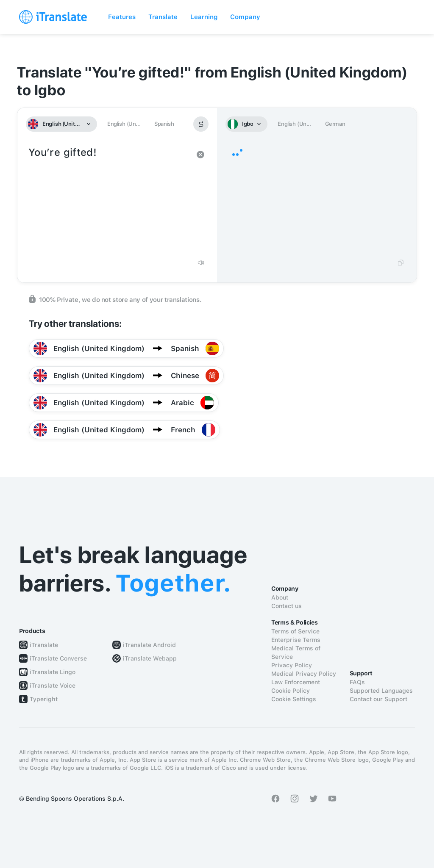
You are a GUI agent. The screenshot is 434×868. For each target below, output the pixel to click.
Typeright (44, 699)
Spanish (164, 124)
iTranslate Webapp (150, 658)
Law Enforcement (296, 682)
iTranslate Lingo (53, 672)
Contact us (287, 606)
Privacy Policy (292, 665)
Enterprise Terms (296, 640)
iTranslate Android (149, 645)
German (335, 124)
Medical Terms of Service (296, 652)
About (280, 597)
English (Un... (124, 124)
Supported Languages (381, 691)
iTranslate (44, 645)
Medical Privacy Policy (304, 674)
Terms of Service (295, 631)
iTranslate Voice (53, 686)
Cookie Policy (291, 691)
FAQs (357, 682)
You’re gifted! (109, 199)
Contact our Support (378, 699)
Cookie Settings (294, 699)
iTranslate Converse (58, 658)
